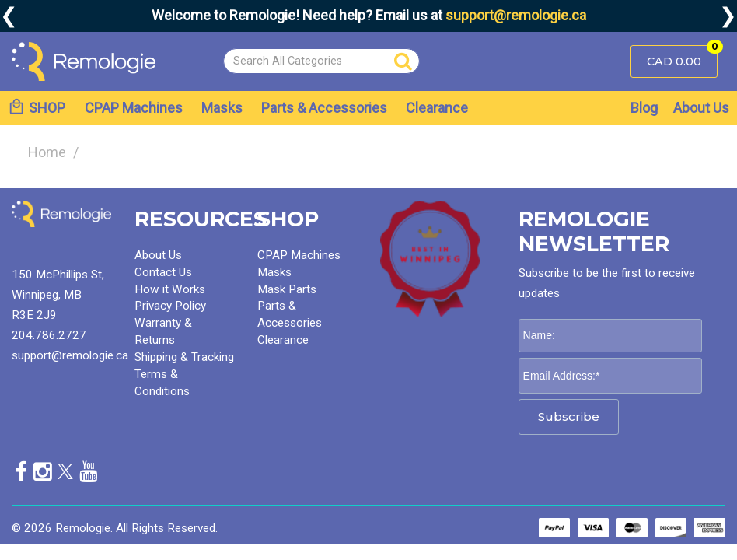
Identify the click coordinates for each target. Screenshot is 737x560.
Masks (222, 108)
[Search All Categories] (321, 61)
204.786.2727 (49, 335)
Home (47, 152)
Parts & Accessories (324, 108)
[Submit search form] (403, 62)
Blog (644, 108)
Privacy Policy (170, 306)
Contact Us (163, 272)
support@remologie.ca (516, 15)
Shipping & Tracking (184, 357)
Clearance (437, 108)
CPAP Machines (134, 108)
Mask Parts (287, 289)
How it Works (170, 289)
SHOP (37, 107)
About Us (701, 108)
